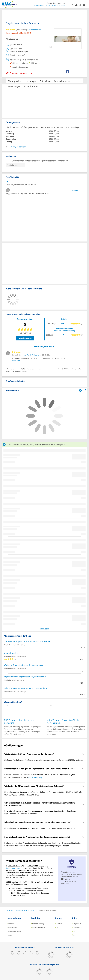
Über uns (11, 924)
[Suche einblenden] (73, 4)
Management (13, 927)
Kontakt (59, 924)
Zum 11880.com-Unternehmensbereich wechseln (48, 5)
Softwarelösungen (39, 927)
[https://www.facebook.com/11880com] (12, 953)
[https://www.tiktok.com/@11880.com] (19, 953)
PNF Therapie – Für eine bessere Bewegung (20, 721)
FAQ (58, 927)
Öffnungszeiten (15, 81)
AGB (75, 931)
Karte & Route (31, 86)
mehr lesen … (17, 361)
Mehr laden (44, 629)
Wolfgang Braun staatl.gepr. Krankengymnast (24, 665)
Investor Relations (14, 931)
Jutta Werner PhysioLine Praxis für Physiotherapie (26, 641)
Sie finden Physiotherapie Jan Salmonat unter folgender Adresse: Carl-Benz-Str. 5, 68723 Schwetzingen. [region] (44, 760)
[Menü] (85, 4)
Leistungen (31, 81)
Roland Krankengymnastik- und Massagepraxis (24, 688)
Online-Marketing (38, 924)
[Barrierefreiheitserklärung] (81, 4)
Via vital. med (10, 653)
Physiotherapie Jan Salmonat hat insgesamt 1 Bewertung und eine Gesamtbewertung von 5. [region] (40, 828)
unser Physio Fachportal (31, 355)
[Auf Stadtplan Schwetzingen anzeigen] (85, 390)
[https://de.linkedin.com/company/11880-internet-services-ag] (37, 953)
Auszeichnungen (62, 81)
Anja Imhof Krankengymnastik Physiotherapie (24, 677)
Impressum (77, 924)
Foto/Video (45, 81)
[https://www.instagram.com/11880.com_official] (25, 953)
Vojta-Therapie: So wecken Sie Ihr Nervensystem (63, 721)
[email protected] (35, 777)
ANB (75, 935)
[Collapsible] (83, 754)
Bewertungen (14, 86)
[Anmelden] (77, 4)
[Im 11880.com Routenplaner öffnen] (80, 390)
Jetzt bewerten (25, 338)
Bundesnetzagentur (14, 868)
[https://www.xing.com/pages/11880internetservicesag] (31, 953)
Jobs (10, 935)
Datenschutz (78, 927)
